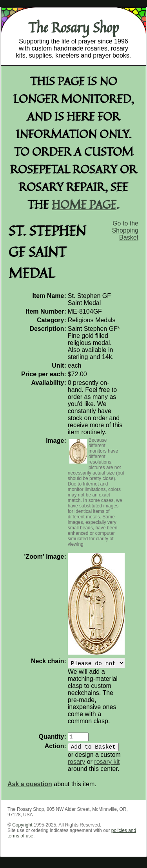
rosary (76, 766)
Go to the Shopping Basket (125, 230)
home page (84, 204)
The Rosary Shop (73, 27)
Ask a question (30, 789)
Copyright (22, 830)
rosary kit (107, 766)
